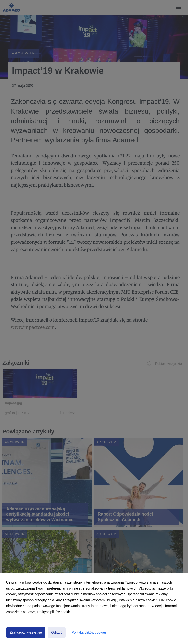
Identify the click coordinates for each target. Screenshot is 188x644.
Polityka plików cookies (89, 632)
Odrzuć (57, 632)
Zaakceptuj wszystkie (26, 632)
